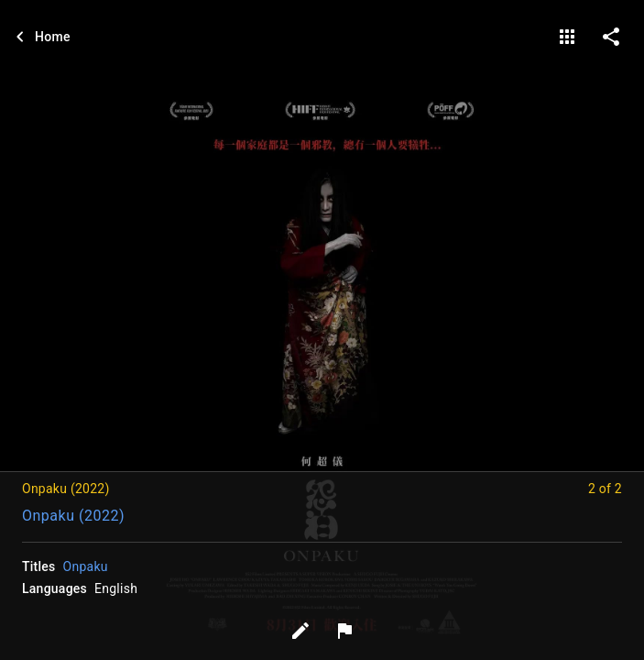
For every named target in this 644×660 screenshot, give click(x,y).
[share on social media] (611, 37)
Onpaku (86, 566)
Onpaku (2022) (73, 516)
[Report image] (344, 631)
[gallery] (567, 37)
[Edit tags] (300, 631)
